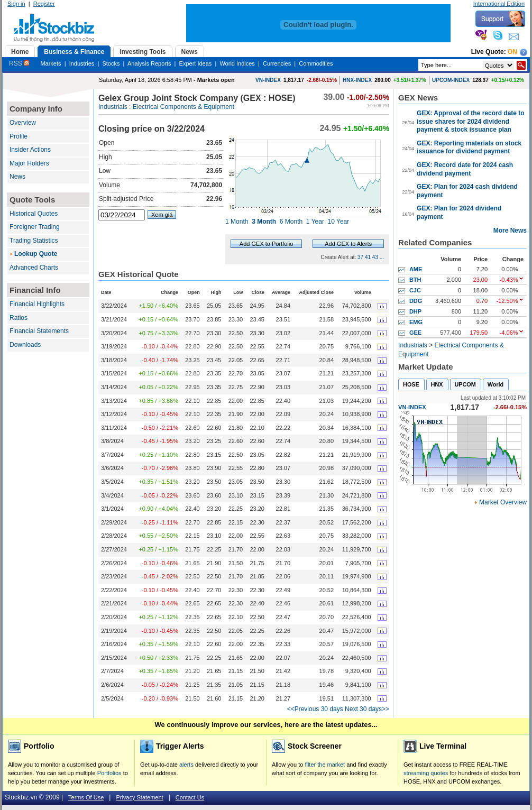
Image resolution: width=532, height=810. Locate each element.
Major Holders (29, 163)
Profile (19, 136)
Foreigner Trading (35, 227)
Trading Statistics (34, 241)
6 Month (291, 222)
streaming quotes (426, 773)
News (17, 177)
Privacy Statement (139, 797)
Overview (23, 123)
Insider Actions (30, 150)
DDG (416, 301)
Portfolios (109, 773)
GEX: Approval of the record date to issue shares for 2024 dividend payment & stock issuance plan (471, 121)
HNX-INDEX (357, 80)
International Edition (499, 4)
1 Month (237, 222)
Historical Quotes (34, 214)
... (382, 257)
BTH (415, 280)
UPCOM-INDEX (451, 80)
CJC (415, 290)
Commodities (316, 63)
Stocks (111, 63)
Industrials (113, 107)
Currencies (277, 63)
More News (510, 231)
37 (360, 257)
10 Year (339, 222)
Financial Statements (39, 331)
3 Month (264, 222)
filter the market (325, 765)
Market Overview (503, 502)
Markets (51, 63)
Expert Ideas (196, 63)
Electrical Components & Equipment (184, 107)
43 (375, 257)
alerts (186, 765)
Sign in (16, 4)
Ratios (19, 318)
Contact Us (190, 797)
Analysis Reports (149, 63)
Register (44, 4)
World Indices (237, 63)
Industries (82, 63)
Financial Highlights (37, 304)
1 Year (315, 222)
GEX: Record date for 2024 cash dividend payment (465, 169)
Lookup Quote (36, 254)
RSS (19, 63)
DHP (415, 311)
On (512, 52)
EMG (416, 322)
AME (416, 269)
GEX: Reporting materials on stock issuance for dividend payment (469, 148)
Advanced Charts (34, 268)
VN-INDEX (268, 80)
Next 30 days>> (367, 709)
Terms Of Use (86, 797)
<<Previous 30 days (315, 709)
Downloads (25, 345)
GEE (415, 333)
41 (368, 257)
